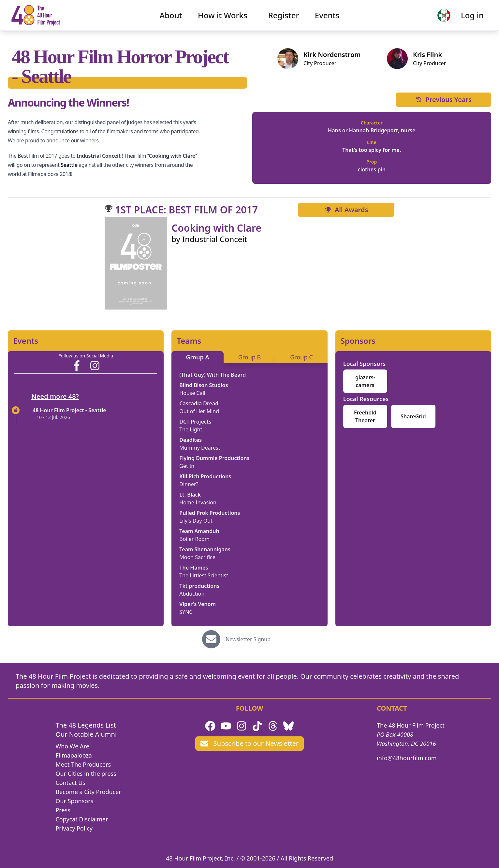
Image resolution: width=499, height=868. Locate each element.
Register (284, 18)
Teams (189, 341)
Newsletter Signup (248, 639)
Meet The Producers (83, 764)
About (171, 18)
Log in (467, 18)
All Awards (346, 210)
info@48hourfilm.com (407, 758)
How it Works (223, 18)
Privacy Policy (74, 828)
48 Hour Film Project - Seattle (69, 410)
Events (327, 18)
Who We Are (72, 746)
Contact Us (70, 783)
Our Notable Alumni (86, 734)
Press (63, 810)
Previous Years (443, 100)
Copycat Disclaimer (82, 819)
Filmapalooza (74, 755)
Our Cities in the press (86, 774)
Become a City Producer (88, 792)
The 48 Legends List (86, 725)
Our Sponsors (74, 801)
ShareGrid (413, 416)
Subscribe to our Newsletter (249, 743)
